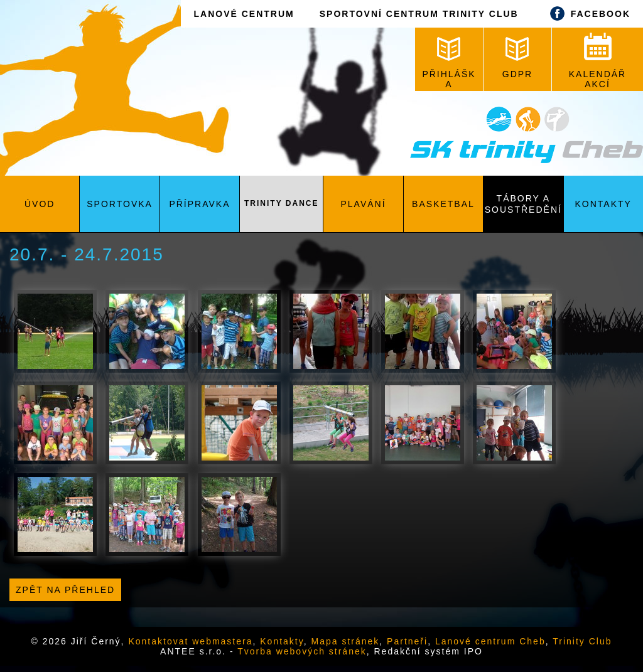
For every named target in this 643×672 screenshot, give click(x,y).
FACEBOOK (587, 13)
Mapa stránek (346, 641)
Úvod (40, 204)
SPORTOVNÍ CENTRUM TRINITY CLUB (419, 14)
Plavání (364, 204)
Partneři (407, 641)
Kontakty (603, 204)
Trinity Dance (281, 203)
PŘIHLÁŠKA (449, 63)
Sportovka (120, 204)
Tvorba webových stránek (302, 651)
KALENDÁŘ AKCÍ (597, 61)
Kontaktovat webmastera (190, 641)
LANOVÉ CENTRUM (244, 14)
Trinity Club (582, 641)
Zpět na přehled (65, 590)
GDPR (517, 58)
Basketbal (443, 204)
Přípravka (199, 204)
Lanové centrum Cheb (490, 641)
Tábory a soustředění (523, 204)
